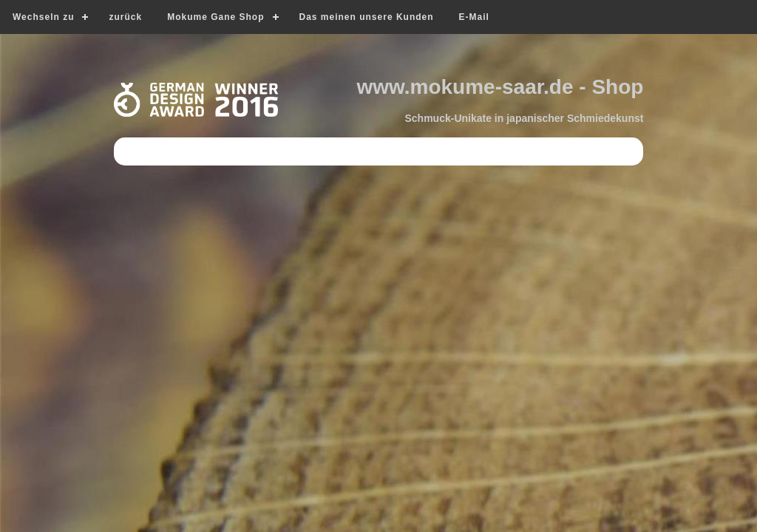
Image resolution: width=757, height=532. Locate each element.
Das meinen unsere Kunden (367, 17)
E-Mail (474, 17)
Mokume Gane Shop (215, 17)
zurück (125, 17)
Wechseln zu (43, 17)
